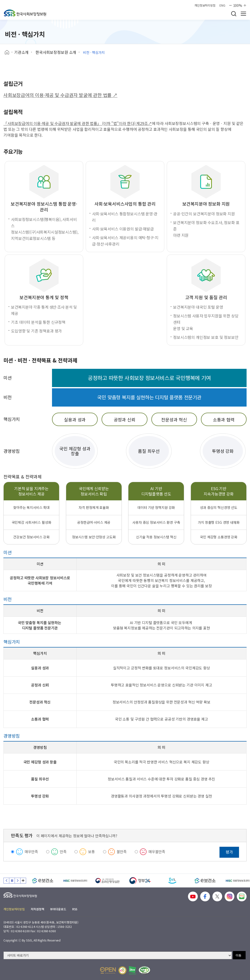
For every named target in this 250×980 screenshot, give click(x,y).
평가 (229, 852)
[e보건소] (43, 881)
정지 (12, 881)
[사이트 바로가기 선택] (118, 955)
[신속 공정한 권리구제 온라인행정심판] (108, 881)
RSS (75, 909)
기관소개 (21, 52)
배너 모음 (23, 881)
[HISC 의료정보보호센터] (75, 881)
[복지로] (172, 881)
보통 (92, 852)
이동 (239, 955)
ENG (222, 5)
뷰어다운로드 (58, 909)
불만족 (122, 852)
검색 (234, 14)
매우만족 (31, 852)
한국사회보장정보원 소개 (56, 52)
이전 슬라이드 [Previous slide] (6, 881)
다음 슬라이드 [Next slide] (18, 881)
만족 (63, 852)
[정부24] (140, 881)
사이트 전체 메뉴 (243, 14)
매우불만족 (157, 852)
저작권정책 (37, 909)
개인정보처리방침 (205, 5)
